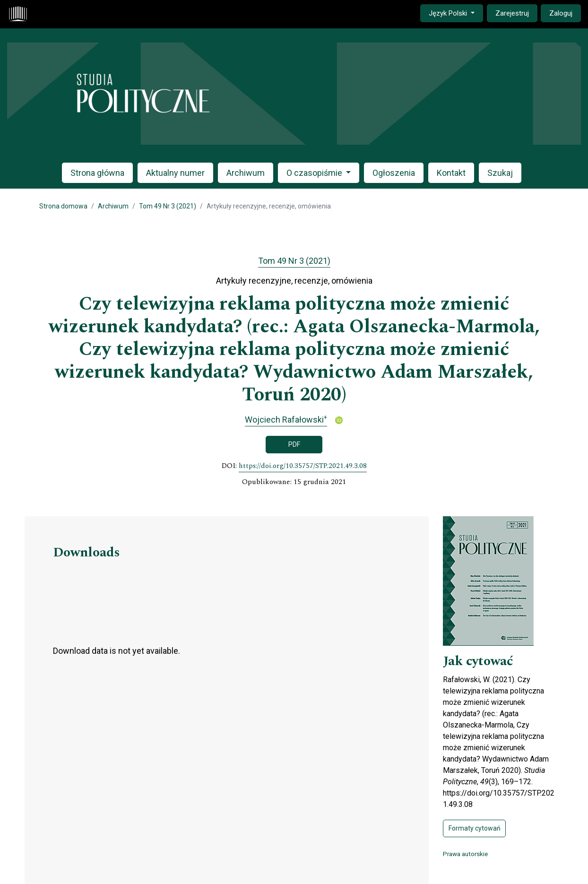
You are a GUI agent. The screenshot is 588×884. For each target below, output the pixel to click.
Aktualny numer (175, 173)
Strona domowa (63, 206)
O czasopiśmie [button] (315, 173)
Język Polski (456, 13)
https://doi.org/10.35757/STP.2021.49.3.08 (303, 466)
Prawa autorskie (465, 854)
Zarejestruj (512, 13)
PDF (294, 444)
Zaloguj (561, 13)
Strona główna (97, 173)
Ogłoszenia (394, 173)
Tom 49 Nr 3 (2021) (168, 206)
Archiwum (246, 173)
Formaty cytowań (475, 828)
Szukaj (500, 173)
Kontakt (451, 173)
